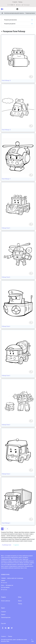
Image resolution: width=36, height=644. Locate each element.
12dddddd (3, 578)
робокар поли (7, 545)
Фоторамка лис (10, 585)
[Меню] (34, 9)
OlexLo (3, 585)
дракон (17, 545)
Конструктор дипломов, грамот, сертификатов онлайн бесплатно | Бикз (14, 640)
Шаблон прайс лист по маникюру (15, 578)
